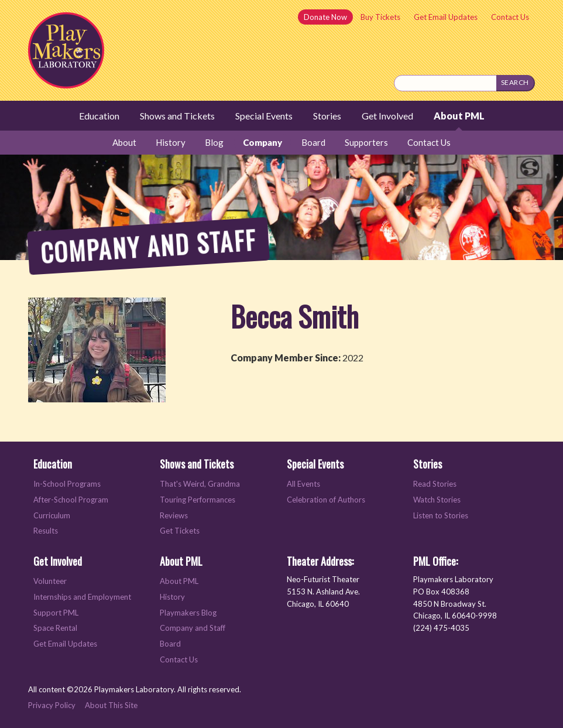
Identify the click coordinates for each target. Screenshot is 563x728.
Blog (214, 142)
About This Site (111, 705)
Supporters (366, 142)
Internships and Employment (82, 597)
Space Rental (55, 628)
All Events (303, 484)
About (124, 142)
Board (313, 142)
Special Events (264, 116)
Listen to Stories (441, 515)
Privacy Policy (52, 705)
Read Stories (435, 484)
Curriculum (52, 515)
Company (262, 142)
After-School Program (71, 500)
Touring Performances (198, 500)
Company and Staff (193, 628)
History (171, 142)
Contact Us (510, 17)
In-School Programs (67, 484)
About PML (459, 116)
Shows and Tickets (177, 116)
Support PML (56, 613)
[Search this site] (445, 83)
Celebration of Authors (326, 500)
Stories (327, 116)
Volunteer (50, 581)
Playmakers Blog (188, 613)
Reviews (174, 515)
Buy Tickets (380, 17)
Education (99, 116)
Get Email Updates (446, 17)
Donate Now (325, 17)
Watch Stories (437, 500)
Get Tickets (180, 531)
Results (46, 531)
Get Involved (387, 116)
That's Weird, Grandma (200, 484)
